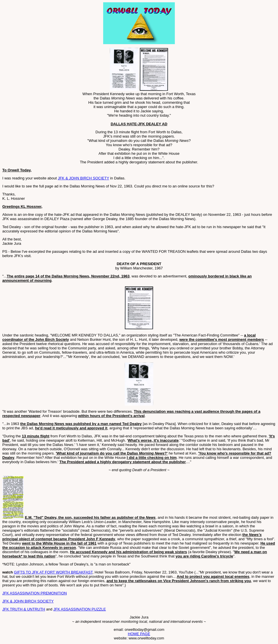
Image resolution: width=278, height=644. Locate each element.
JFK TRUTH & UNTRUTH (24, 609)
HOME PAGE (139, 634)
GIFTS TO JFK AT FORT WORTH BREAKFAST (53, 572)
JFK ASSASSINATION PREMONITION (35, 593)
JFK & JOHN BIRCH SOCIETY (84, 178)
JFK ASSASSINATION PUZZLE (80, 609)
